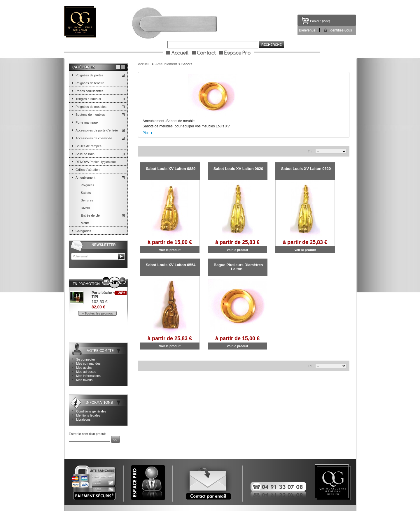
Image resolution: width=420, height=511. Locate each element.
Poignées (87, 185)
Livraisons (83, 419)
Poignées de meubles (91, 107)
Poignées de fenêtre (90, 83)
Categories (83, 231)
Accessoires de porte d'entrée (97, 130)
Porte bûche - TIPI (103, 295)
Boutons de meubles (90, 115)
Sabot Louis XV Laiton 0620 (238, 169)
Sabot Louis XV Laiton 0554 (171, 265)
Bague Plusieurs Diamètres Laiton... (238, 267)
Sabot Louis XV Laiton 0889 (171, 169)
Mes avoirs (84, 368)
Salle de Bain (85, 154)
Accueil (144, 64)
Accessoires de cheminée (94, 138)
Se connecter (86, 359)
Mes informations (88, 376)
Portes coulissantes (89, 91)
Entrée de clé (90, 215)
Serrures (87, 200)
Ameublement (85, 178)
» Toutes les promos (97, 313)
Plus (146, 133)
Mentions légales (88, 415)
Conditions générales (91, 411)
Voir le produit (170, 250)
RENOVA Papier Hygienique (96, 162)
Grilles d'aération (87, 170)
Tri (310, 151)
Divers (85, 208)
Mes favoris (84, 380)
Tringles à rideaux (88, 99)
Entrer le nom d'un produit (87, 434)
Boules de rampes (89, 146)
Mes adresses (86, 372)
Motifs (85, 223)
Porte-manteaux (87, 122)
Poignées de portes (89, 75)
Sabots (86, 193)
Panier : (316, 21)
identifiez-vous (341, 30)
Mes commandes (88, 364)
